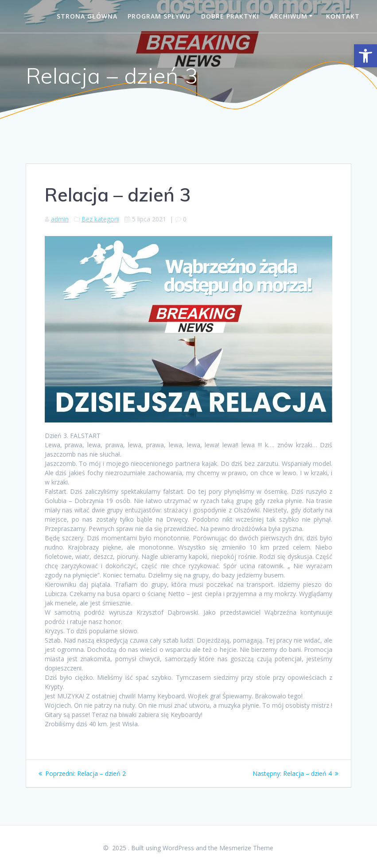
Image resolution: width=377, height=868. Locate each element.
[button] (365, 56)
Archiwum (289, 16)
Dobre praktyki (230, 16)
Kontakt (343, 16)
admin (60, 219)
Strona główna (87, 16)
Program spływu (159, 16)
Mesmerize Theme (246, 848)
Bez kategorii (100, 219)
